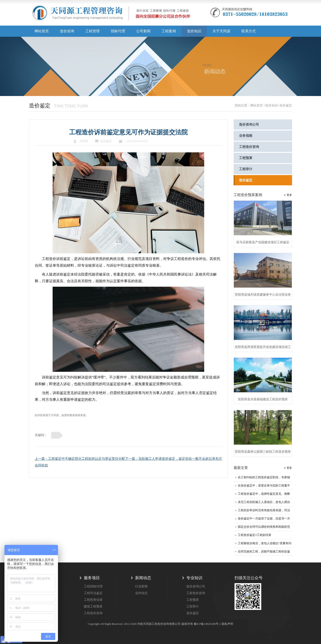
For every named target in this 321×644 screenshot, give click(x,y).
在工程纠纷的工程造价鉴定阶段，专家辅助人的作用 (264, 479)
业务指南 (246, 136)
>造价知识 (271, 105)
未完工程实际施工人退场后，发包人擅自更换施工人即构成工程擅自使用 (264, 503)
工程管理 (93, 31)
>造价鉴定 (285, 105)
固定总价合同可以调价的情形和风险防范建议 (264, 528)
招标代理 (118, 31)
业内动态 (141, 593)
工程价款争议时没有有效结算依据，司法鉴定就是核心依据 (264, 512)
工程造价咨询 (249, 147)
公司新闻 (143, 31)
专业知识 (194, 578)
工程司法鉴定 (93, 593)
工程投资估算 (93, 600)
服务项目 (92, 578)
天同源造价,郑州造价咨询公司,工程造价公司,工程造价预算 (111, 14)
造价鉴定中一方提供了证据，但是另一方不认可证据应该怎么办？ (264, 520)
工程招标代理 (93, 586)
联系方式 (249, 31)
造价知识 (194, 31)
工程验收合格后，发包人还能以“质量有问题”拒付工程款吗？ (265, 545)
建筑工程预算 (93, 606)
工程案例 (169, 31)
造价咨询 (67, 31)
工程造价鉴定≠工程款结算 (255, 535)
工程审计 (246, 169)
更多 (289, 195)
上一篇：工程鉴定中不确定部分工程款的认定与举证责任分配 (80, 459)
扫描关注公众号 (249, 578)
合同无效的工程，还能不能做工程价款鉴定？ (264, 553)
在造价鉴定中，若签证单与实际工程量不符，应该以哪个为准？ (264, 487)
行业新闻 (141, 586)
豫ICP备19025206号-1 (207, 624)
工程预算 (246, 158)
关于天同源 (221, 31)
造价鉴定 (246, 180)
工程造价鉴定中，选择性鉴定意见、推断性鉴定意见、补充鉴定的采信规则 (264, 495)
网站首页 (42, 31)
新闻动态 (143, 578)
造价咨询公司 (249, 125)
